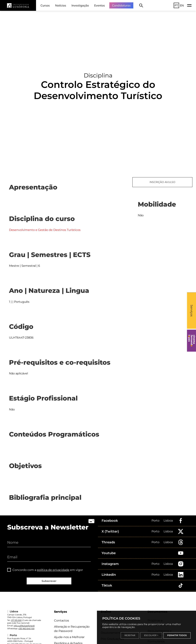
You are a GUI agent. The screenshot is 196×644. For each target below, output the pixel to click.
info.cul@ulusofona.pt (24, 626)
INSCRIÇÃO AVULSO (162, 182)
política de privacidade (53, 570)
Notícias (61, 5)
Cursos (45, 5)
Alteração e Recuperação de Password (72, 629)
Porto (155, 521)
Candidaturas (121, 5)
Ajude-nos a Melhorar (69, 637)
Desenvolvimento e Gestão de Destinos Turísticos (45, 230)
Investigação (80, 5)
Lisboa (168, 521)
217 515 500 (16, 620)
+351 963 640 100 (26, 629)
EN (182, 5)
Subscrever (49, 581)
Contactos (62, 620)
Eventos (100, 5)
